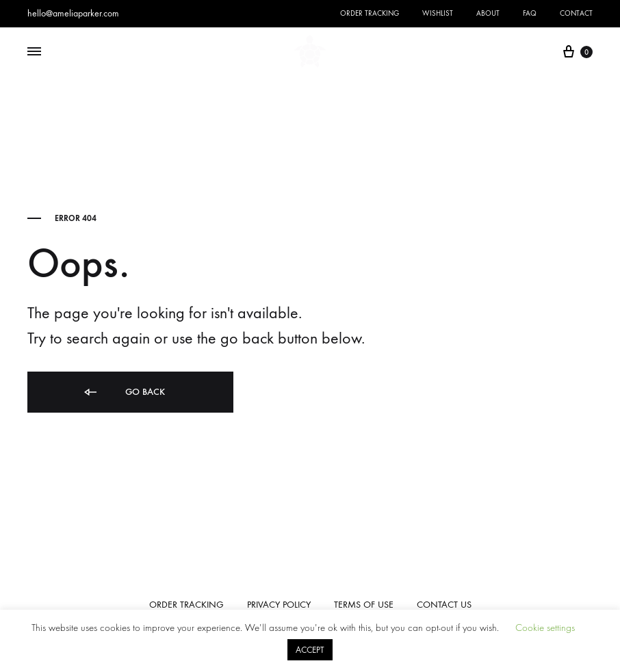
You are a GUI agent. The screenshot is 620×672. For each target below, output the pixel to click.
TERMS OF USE (364, 605)
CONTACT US (444, 605)
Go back (124, 392)
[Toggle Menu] (34, 52)
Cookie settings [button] (545, 628)
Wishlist (438, 13)
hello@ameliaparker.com (73, 13)
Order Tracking (370, 13)
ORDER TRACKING (186, 605)
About (488, 13)
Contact (576, 13)
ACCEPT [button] (310, 650)
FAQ (530, 13)
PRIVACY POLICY (279, 605)
